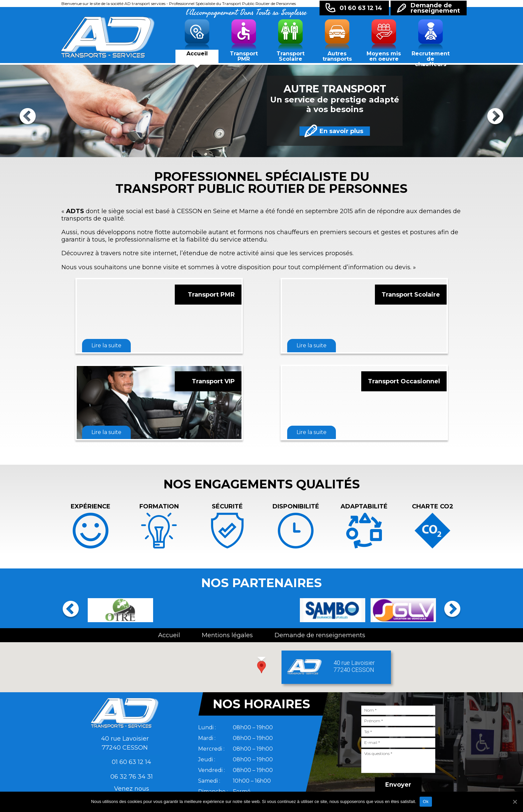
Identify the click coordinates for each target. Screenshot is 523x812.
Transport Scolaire (291, 56)
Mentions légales (227, 635)
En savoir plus (319, 131)
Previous (28, 117)
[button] (261, 667)
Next (495, 117)
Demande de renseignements (320, 635)
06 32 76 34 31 (132, 777)
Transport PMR (244, 56)
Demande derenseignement (435, 8)
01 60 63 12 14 (361, 8)
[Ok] (515, 802)
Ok (426, 801)
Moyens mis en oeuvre (384, 56)
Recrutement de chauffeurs (431, 58)
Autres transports (337, 56)
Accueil (197, 54)
